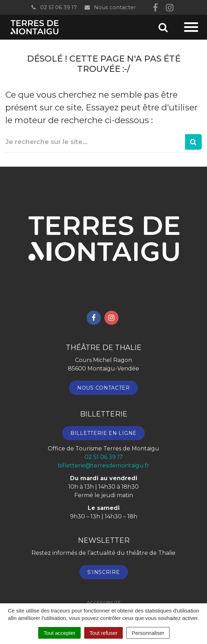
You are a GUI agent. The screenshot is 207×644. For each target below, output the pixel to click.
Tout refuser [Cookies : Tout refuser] (103, 633)
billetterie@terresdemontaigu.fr (103, 465)
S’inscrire (104, 572)
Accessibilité (104, 603)
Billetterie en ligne (103, 433)
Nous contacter (110, 7)
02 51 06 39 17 (54, 7)
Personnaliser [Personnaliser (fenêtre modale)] (148, 633)
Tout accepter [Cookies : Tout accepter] (59, 633)
